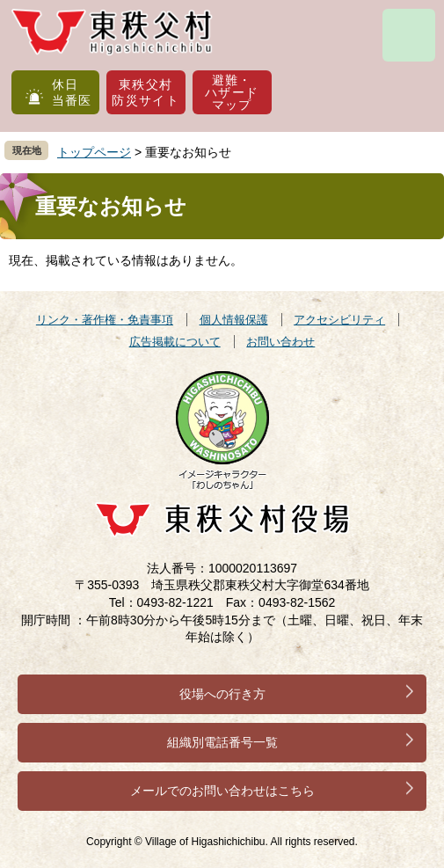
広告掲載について (175, 342)
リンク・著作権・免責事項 (105, 320)
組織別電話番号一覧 (222, 742)
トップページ (94, 152)
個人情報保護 (234, 320)
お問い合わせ (280, 342)
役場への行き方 (222, 694)
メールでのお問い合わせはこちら (222, 791)
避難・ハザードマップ (232, 92)
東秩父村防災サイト (146, 92)
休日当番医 (72, 92)
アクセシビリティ (339, 320)
